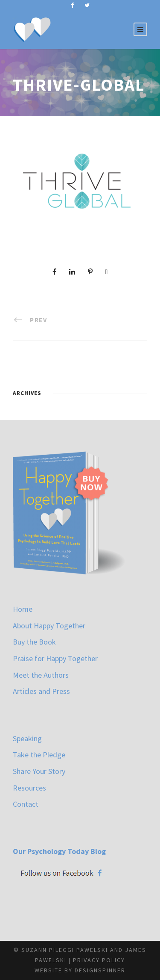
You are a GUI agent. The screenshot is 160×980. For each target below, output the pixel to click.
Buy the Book (34, 642)
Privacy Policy (99, 960)
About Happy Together (49, 626)
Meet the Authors (41, 675)
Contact (26, 804)
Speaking (27, 738)
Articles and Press (41, 691)
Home (23, 609)
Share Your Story (39, 771)
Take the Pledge (39, 755)
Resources (29, 788)
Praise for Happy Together (55, 658)
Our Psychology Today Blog (59, 851)
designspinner (100, 970)
